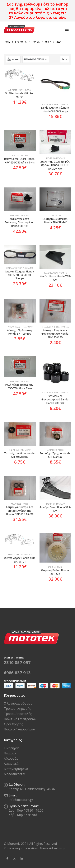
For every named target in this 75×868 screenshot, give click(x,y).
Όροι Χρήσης (13, 724)
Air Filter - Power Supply (20, 90)
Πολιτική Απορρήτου (19, 729)
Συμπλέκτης (55, 216)
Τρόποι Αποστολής (18, 714)
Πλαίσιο (10, 753)
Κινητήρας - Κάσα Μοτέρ (20, 450)
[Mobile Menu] (67, 29)
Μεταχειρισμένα (16, 769)
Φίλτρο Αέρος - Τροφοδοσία (20, 555)
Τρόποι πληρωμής (17, 709)
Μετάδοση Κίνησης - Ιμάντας (55, 104)
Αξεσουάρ (11, 758)
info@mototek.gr (21, 800)
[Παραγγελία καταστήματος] (36, 59)
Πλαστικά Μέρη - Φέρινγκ (55, 273)
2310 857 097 (17, 662)
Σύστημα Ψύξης (55, 567)
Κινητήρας (12, 748)
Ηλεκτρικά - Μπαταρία (55, 158)
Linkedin (22, 859)
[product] (20, 77)
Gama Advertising (53, 848)
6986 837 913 (17, 672)
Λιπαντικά (11, 764)
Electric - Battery (20, 156)
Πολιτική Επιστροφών (20, 719)
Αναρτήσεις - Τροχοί (55, 450)
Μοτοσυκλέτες (15, 774)
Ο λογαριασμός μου (18, 703)
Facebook (7, 859)
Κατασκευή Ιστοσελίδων (22, 848)
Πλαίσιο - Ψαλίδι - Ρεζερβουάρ (20, 327)
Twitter (14, 859)
